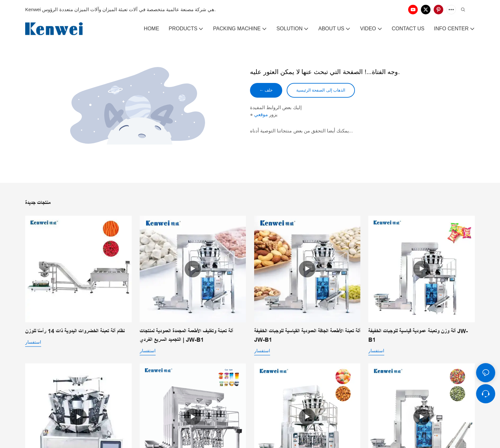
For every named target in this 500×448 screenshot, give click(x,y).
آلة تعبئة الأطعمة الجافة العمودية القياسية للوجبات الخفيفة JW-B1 (307, 336)
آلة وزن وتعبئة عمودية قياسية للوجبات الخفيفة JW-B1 (418, 336)
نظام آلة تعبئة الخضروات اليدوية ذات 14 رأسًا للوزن (75, 331)
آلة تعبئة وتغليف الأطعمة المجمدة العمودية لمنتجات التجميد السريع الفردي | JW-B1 (186, 336)
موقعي (261, 115)
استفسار (33, 342)
